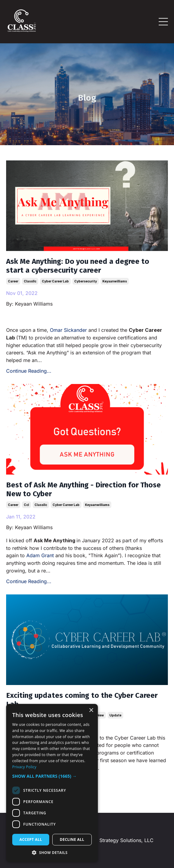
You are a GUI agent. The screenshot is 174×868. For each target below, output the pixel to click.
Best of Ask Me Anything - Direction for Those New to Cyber (83, 489)
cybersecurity (86, 281)
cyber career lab (55, 281)
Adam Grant (40, 555)
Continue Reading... (29, 371)
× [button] (91, 710)
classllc (30, 281)
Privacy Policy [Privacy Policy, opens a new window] (24, 767)
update (115, 715)
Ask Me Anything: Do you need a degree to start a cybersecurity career (78, 266)
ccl (26, 505)
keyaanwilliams (115, 281)
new (100, 715)
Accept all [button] (31, 839)
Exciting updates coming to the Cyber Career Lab (82, 700)
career (13, 281)
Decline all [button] (72, 839)
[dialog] (52, 783)
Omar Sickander (68, 330)
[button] (52, 776)
